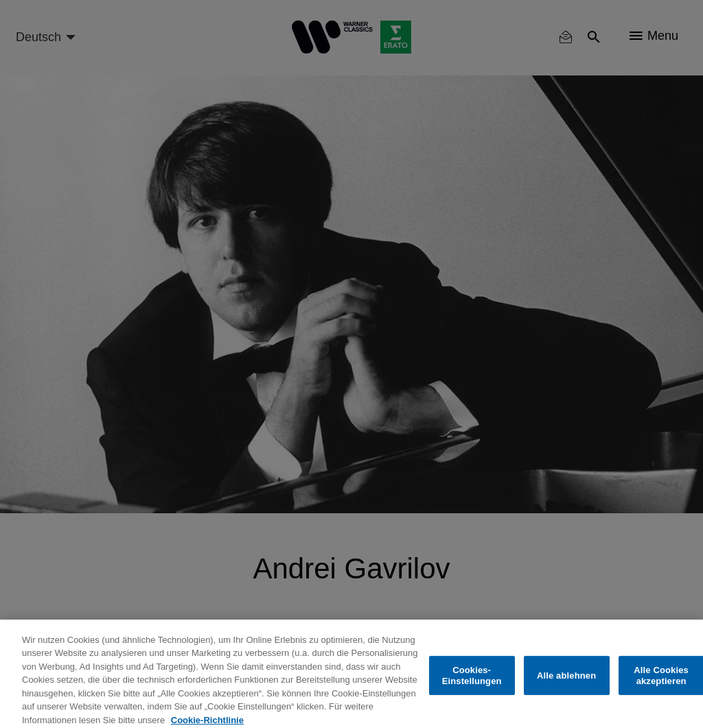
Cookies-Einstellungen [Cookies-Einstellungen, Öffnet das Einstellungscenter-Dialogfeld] (472, 680)
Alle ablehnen (566, 680)
